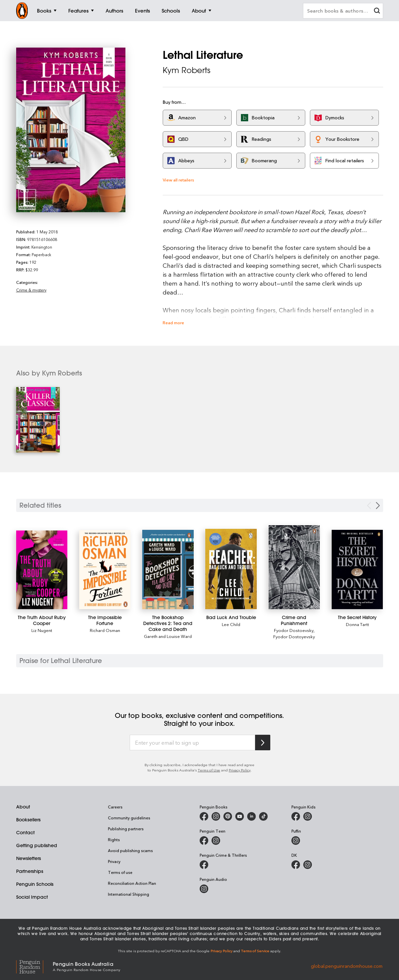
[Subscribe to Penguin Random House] (263, 743)
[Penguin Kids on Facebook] (296, 816)
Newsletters (29, 858)
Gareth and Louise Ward (168, 636)
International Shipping (129, 894)
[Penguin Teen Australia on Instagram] (216, 841)
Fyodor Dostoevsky (294, 630)
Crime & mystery (31, 290)
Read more (173, 322)
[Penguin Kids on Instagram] (308, 816)
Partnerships (30, 871)
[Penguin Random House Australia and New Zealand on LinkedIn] (251, 816)
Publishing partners (126, 829)
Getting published (37, 845)
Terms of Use (209, 770)
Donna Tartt (357, 624)
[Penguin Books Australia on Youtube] (240, 816)
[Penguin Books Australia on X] (228, 816)
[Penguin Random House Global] (34, 966)
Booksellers (28, 820)
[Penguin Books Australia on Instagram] (216, 816)
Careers (115, 807)
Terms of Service (255, 951)
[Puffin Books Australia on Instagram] (296, 841)
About (23, 807)
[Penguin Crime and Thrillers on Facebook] (204, 865)
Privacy (114, 861)
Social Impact (32, 897)
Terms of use (120, 872)
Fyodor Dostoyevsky (294, 636)
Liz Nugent (42, 630)
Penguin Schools (35, 884)
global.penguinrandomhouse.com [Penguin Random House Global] (347, 966)
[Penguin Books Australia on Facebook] (204, 816)
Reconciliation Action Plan (132, 883)
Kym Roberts (186, 70)
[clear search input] (377, 11)
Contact (25, 833)
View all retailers (178, 180)
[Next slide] (378, 506)
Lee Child (231, 624)
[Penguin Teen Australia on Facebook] (204, 841)
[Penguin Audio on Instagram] (204, 889)
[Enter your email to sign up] (192, 743)
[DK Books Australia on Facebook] (296, 865)
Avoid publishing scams (130, 850)
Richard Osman (105, 630)
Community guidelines (129, 818)
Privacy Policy (240, 770)
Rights (114, 840)
